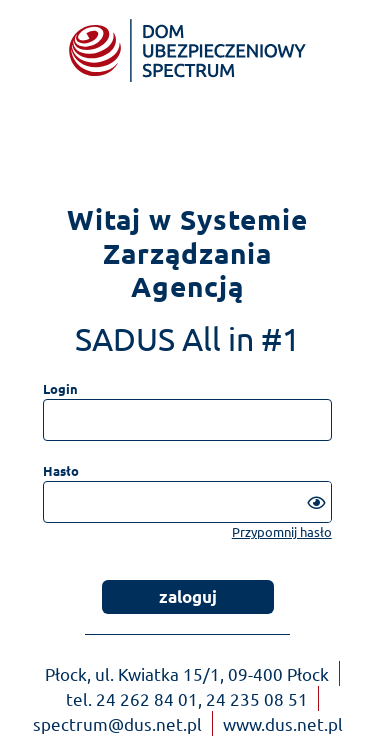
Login (60, 388)
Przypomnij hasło (282, 531)
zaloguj (188, 596)
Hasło (61, 470)
